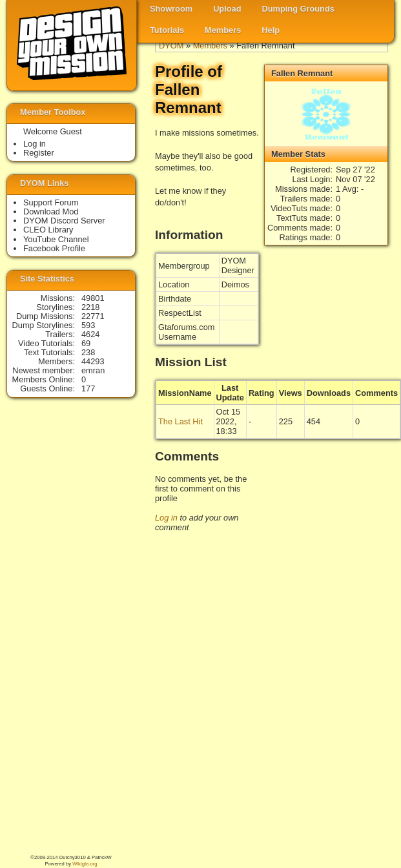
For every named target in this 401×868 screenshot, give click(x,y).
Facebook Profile (54, 248)
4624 (90, 334)
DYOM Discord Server (64, 221)
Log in (166, 518)
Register (39, 153)
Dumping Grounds (298, 9)
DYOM (171, 46)
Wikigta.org (85, 864)
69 (86, 343)
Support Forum (51, 202)
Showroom (171, 9)
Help (271, 30)
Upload (227, 9)
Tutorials (167, 30)
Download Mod (51, 212)
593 (88, 325)
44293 (93, 361)
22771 (93, 316)
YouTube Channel (56, 239)
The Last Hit (180, 421)
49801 (93, 298)
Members (223, 30)
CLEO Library (48, 230)
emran (93, 370)
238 (88, 352)
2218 (90, 307)
